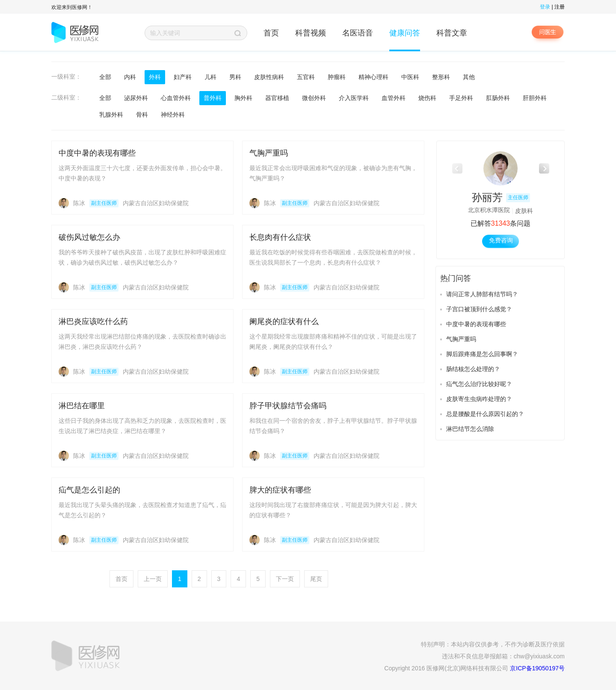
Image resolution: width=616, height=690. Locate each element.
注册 (560, 7)
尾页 (316, 579)
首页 (271, 33)
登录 (545, 7)
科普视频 (311, 33)
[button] (544, 168)
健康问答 (405, 33)
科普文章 (452, 33)
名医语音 (358, 33)
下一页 (285, 579)
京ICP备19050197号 (537, 668)
